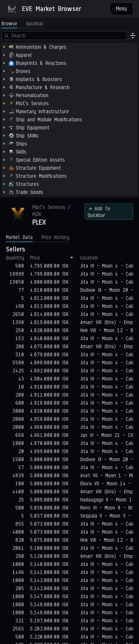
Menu (121, 9)
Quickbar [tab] (35, 24)
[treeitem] (69, 47)
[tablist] (23, 24)
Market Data (19, 237)
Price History (55, 237)
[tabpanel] (69, 114)
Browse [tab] (9, 24)
